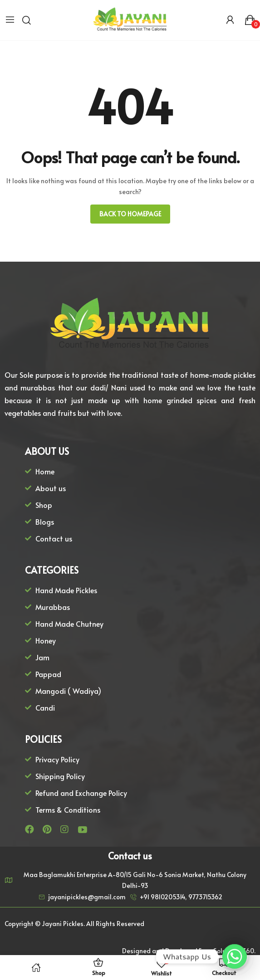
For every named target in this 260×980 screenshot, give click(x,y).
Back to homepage (130, 214)
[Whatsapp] (235, 956)
